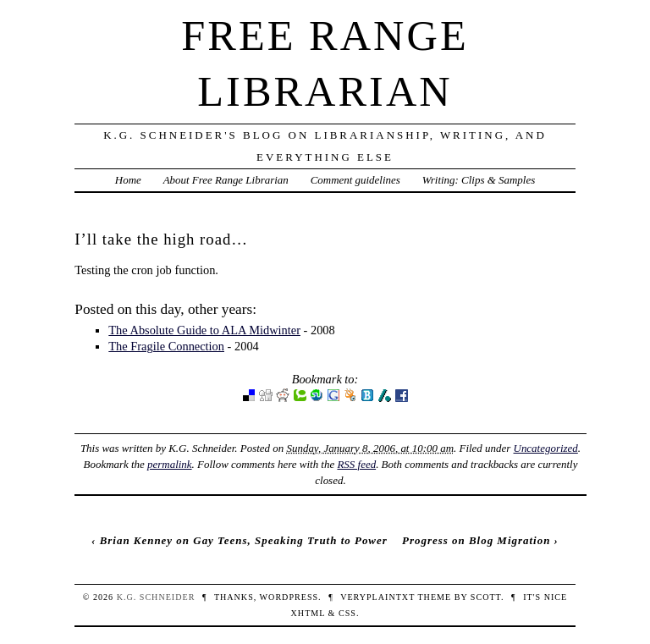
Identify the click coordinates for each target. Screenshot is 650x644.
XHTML (308, 613)
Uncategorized (546, 448)
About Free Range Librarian (226, 180)
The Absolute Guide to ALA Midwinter (204, 330)
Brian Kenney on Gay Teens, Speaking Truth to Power (244, 540)
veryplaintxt (377, 597)
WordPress (289, 597)
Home (128, 180)
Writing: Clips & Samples (479, 180)
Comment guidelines (355, 180)
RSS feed (356, 464)
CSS (347, 613)
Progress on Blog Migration (476, 540)
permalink (170, 464)
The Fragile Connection (166, 346)
